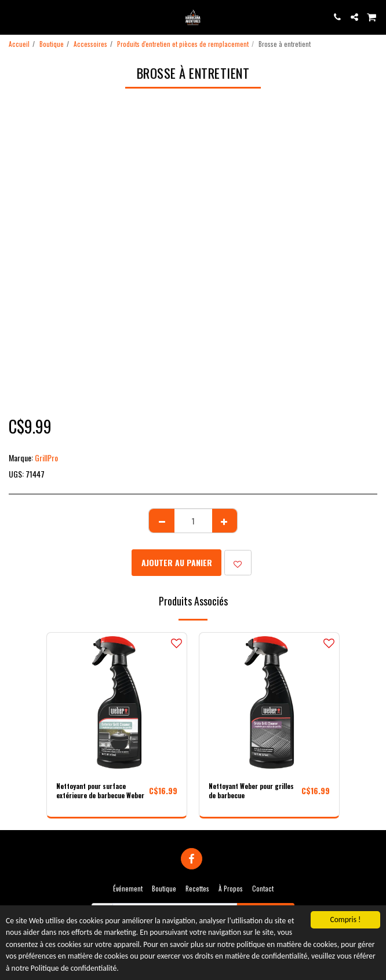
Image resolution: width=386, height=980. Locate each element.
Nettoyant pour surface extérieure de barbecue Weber (100, 791)
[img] (117, 702)
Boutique (52, 44)
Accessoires (90, 44)
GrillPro (46, 458)
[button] (13, 17)
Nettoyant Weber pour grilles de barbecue (251, 791)
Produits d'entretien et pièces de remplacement (183, 44)
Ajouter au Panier (177, 562)
